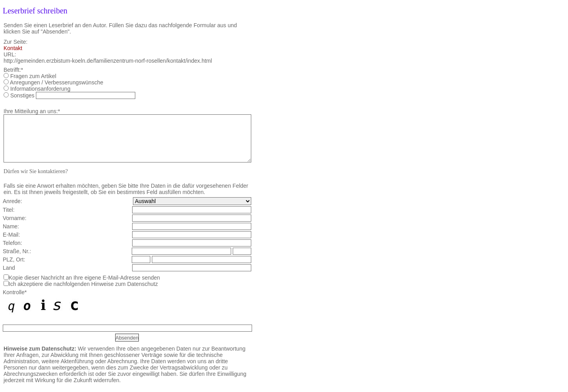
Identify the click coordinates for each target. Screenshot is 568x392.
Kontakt (13, 48)
